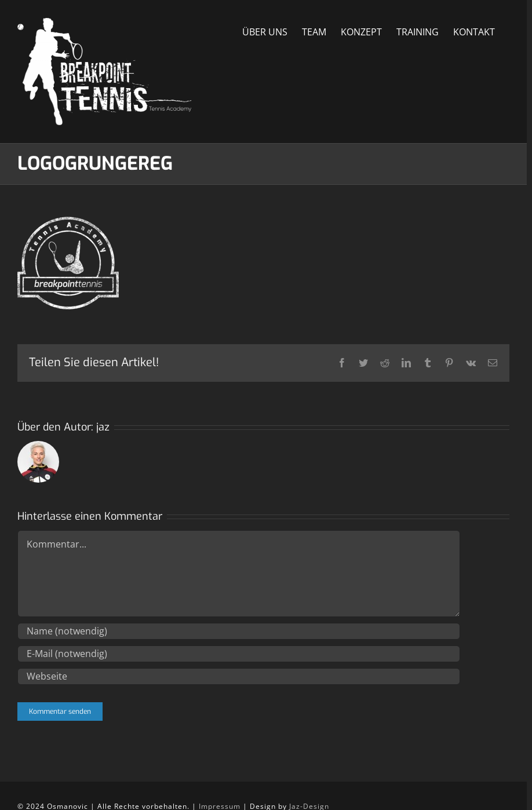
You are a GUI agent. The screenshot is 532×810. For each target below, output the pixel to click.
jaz (103, 427)
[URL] (239, 676)
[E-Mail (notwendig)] (239, 654)
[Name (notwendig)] (239, 631)
